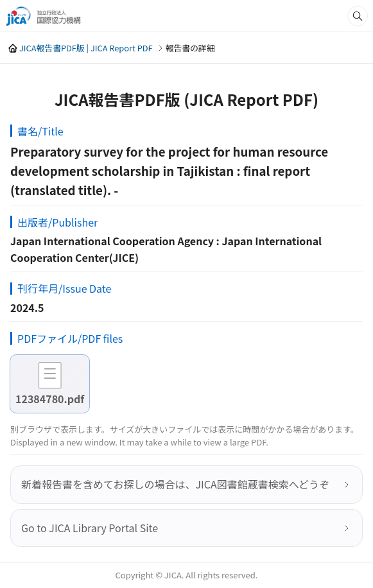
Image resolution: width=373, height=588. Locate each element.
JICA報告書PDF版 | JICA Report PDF (86, 48)
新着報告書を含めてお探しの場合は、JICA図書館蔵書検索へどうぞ (175, 484)
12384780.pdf (50, 399)
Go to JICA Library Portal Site (90, 528)
